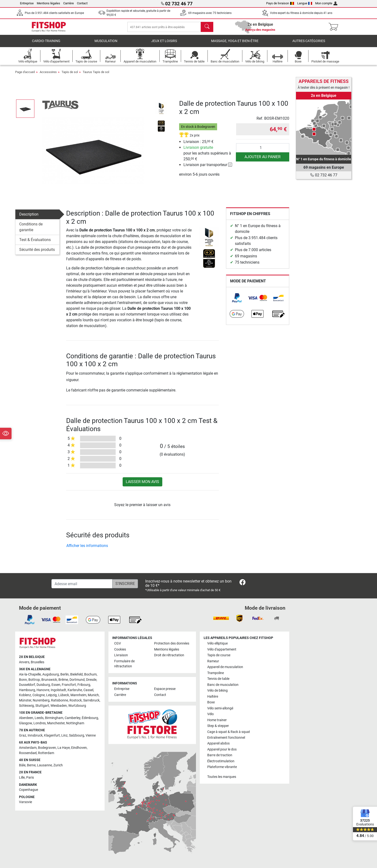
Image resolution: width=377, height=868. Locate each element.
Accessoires (48, 75)
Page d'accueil (25, 75)
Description (29, 218)
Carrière (69, 3)
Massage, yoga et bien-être (235, 44)
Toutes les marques (222, 777)
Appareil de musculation (225, 667)
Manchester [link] (56, 723)
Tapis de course (219, 655)
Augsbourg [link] (51, 674)
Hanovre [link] (43, 690)
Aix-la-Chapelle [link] (30, 674)
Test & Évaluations (35, 243)
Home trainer (217, 720)
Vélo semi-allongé (220, 708)
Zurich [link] (58, 765)
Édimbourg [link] (90, 718)
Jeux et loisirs (164, 44)
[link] (237, 301)
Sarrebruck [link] (91, 700)
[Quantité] (263, 151)
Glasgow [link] (25, 723)
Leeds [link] (39, 718)
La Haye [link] (64, 748)
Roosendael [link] (28, 753)
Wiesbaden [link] (59, 706)
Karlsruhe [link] (75, 690)
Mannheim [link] (78, 695)
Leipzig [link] (51, 695)
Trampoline (216, 673)
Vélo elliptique (217, 643)
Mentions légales (48, 3)
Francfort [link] (69, 685)
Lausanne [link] (44, 765)
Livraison (121, 655)
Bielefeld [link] (76, 674)
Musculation (106, 44)
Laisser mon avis (142, 485)
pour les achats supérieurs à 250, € (207, 157)
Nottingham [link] (75, 723)
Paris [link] (30, 778)
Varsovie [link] (25, 802)
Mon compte (326, 3)
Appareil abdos (218, 744)
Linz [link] (64, 735)
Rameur (213, 661)
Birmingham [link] (54, 718)
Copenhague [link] (28, 790)
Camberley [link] (72, 718)
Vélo (210, 714)
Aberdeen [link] (26, 718)
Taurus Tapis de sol (96, 75)
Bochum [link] (90, 674)
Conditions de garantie (31, 230)
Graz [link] (23, 735)
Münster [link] (25, 700)
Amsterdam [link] (28, 748)
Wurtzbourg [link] (77, 706)
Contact (82, 3)
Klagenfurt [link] (52, 735)
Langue (305, 3)
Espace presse (165, 689)
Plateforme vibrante (222, 767)
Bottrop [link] (34, 680)
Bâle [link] (22, 765)
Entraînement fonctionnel (226, 738)
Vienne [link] (91, 735)
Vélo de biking (217, 691)
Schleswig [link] (26, 706)
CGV (118, 643)
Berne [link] (31, 765)
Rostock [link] (76, 700)
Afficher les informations (87, 549)
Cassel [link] (88, 690)
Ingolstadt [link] (58, 690)
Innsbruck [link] (35, 735)
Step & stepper (218, 726)
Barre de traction (220, 755)
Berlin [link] (65, 674)
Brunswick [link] (49, 680)
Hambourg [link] (27, 690)
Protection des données (172, 643)
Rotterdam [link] (46, 753)
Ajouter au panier (263, 160)
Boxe (211, 702)
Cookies (120, 649)
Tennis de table (218, 679)
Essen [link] (56, 685)
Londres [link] (40, 723)
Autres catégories (309, 44)
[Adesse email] (82, 584)
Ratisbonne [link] (60, 700)
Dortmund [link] (77, 680)
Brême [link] (63, 680)
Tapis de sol (70, 75)
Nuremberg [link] (41, 700)
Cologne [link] (39, 695)
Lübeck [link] (64, 695)
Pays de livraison (280, 3)
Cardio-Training (46, 44)
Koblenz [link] (25, 695)
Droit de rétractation (169, 655)
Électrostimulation (221, 761)
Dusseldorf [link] (27, 685)
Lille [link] (22, 778)
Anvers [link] (24, 662)
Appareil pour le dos (222, 749)
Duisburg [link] (43, 685)
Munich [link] (93, 695)
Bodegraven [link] (47, 748)
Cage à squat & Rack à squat (229, 732)
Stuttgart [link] (42, 706)
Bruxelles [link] (38, 662)
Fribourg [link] (84, 685)
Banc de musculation (223, 685)
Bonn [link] (23, 680)
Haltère (213, 697)
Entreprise (27, 3)
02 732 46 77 (324, 175)
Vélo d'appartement (222, 649)
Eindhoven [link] (79, 748)
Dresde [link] (91, 680)
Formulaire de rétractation (124, 664)
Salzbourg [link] (77, 735)
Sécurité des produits (37, 253)
